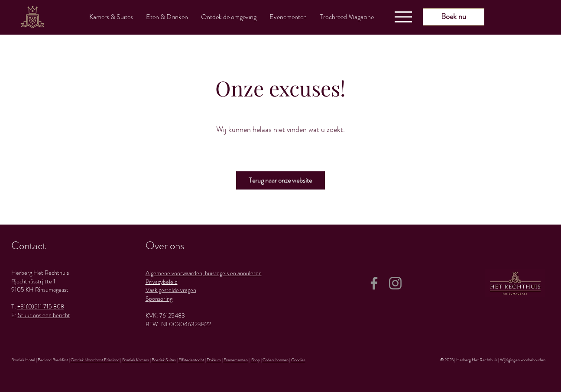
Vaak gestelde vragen (171, 290)
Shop (256, 360)
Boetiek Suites (164, 360)
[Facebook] (374, 283)
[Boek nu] (454, 17)
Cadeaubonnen (276, 360)
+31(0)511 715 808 (41, 306)
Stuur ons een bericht (44, 315)
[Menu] (403, 17)
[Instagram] (395, 283)
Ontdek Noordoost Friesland (95, 360)
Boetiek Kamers (136, 360)
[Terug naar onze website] (280, 180)
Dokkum (214, 360)
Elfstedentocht (191, 360)
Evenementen (236, 360)
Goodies (298, 360)
